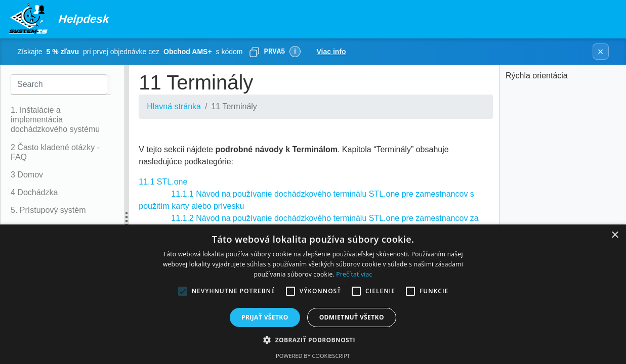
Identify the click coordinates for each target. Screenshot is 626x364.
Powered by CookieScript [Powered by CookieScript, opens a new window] (313, 356)
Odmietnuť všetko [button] (352, 317)
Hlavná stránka (174, 106)
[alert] (313, 294)
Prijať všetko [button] (265, 317)
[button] (313, 340)
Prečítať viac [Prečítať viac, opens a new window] (354, 274)
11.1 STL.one (163, 182)
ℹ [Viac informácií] (295, 51)
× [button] (615, 235)
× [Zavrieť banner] (601, 52)
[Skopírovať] (254, 52)
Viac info (331, 52)
